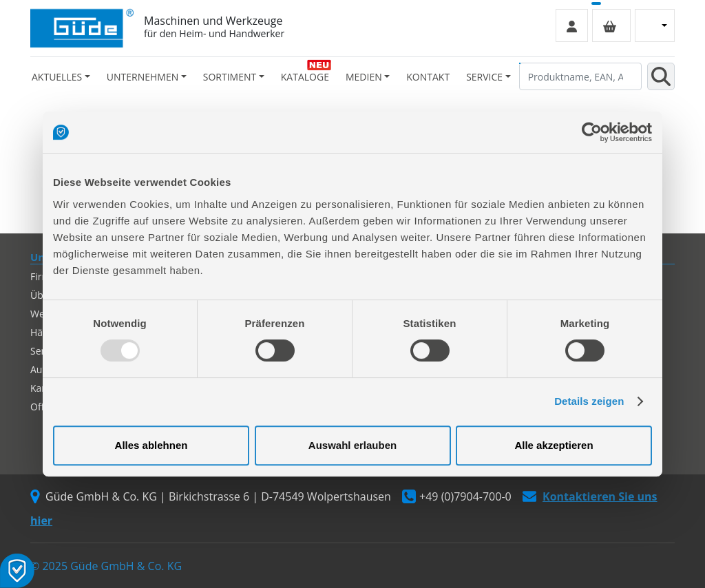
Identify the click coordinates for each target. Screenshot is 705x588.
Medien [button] (364, 77)
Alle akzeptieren (554, 445)
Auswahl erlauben (352, 445)
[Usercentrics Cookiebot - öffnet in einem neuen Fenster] (592, 132)
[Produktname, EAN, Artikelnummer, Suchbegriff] (580, 76)
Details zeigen (589, 401)
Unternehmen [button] (143, 77)
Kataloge (305, 77)
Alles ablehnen (151, 445)
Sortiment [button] (230, 77)
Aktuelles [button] (57, 77)
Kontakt (428, 77)
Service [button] (484, 77)
